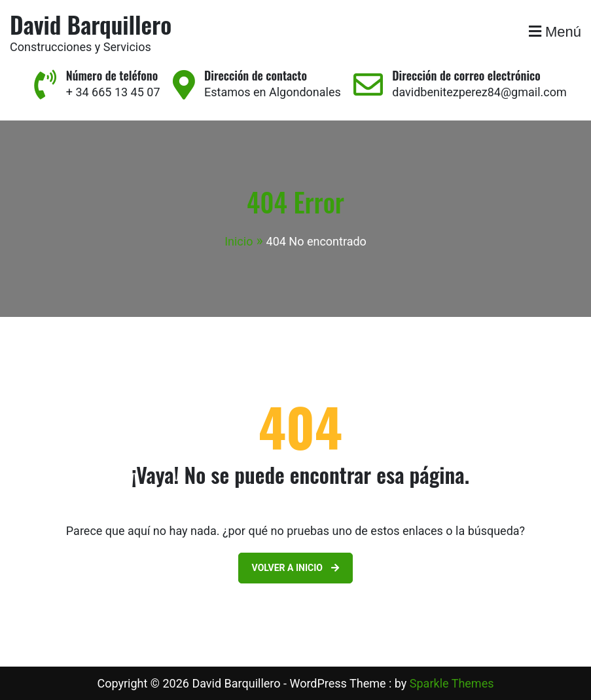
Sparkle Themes (452, 683)
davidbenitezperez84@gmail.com (479, 92)
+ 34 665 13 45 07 (113, 92)
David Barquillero (91, 24)
